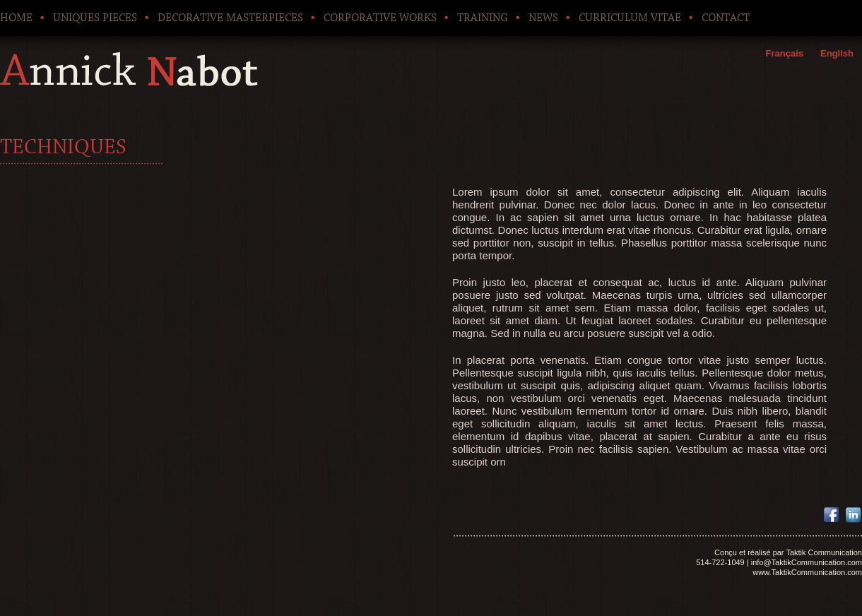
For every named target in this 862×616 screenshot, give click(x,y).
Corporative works (380, 18)
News (543, 18)
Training (483, 18)
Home (16, 18)
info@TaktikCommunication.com (807, 562)
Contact (726, 18)
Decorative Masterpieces (230, 18)
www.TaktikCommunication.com (807, 572)
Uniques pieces (95, 18)
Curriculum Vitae (630, 18)
